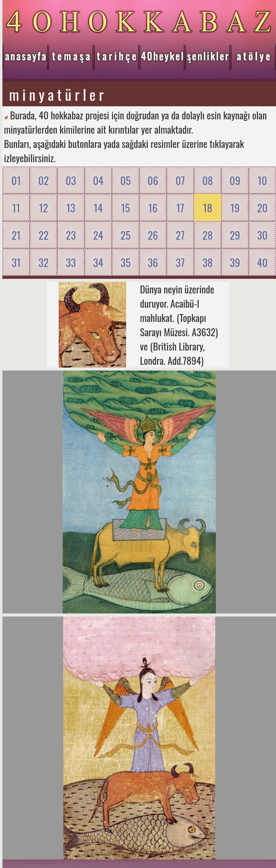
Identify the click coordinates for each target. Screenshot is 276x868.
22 (43, 235)
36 (153, 262)
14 (98, 208)
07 (180, 180)
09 (235, 180)
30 (262, 235)
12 (43, 208)
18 (208, 208)
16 (153, 208)
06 (153, 180)
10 (262, 180)
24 (98, 235)
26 (153, 235)
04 (98, 180)
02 (43, 180)
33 (71, 262)
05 (126, 180)
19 (235, 208)
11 (16, 208)
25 (125, 235)
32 (43, 262)
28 (208, 235)
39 (235, 262)
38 (208, 262)
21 (16, 235)
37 (180, 262)
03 (71, 180)
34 (98, 262)
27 (180, 235)
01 (16, 180)
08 (207, 180)
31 (16, 262)
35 (125, 262)
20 (262, 208)
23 (71, 235)
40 (262, 262)
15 (126, 208)
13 (71, 208)
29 (235, 235)
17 (180, 208)
